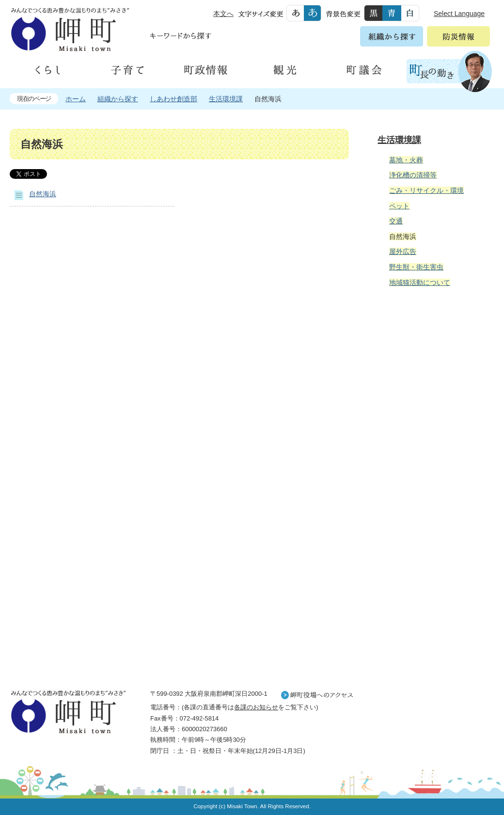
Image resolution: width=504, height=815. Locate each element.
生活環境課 (226, 99)
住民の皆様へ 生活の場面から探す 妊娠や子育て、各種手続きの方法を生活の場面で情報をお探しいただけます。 (432, 399)
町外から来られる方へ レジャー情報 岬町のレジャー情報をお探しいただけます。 (432, 540)
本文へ (223, 14)
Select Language (459, 14)
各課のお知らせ (256, 707)
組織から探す (118, 99)
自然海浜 (43, 194)
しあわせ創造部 (173, 99)
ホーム (76, 99)
